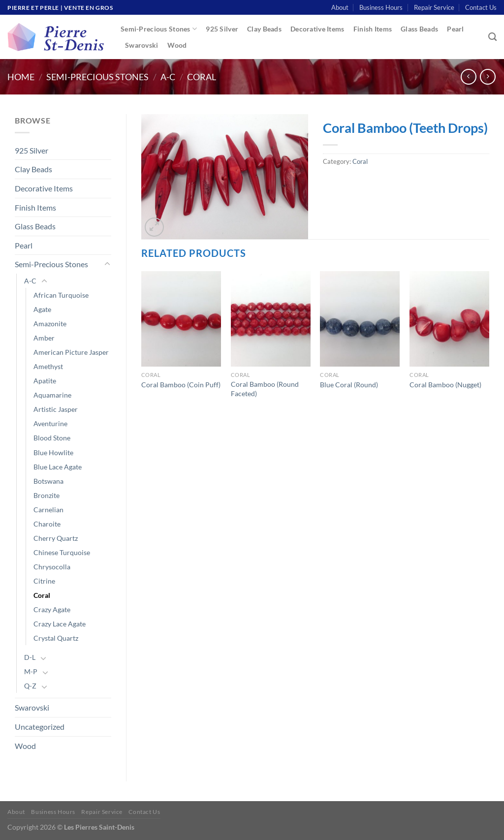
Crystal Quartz (56, 638)
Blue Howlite (53, 452)
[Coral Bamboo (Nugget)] (449, 319)
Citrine (44, 581)
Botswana (48, 481)
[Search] (492, 37)
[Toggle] (107, 264)
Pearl (455, 29)
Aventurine (50, 423)
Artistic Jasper (56, 409)
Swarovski (142, 45)
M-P (31, 671)
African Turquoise (61, 295)
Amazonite (50, 324)
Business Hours (381, 7)
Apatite (45, 381)
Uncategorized (40, 727)
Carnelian (48, 510)
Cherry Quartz (56, 538)
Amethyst (48, 366)
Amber (44, 338)
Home (21, 77)
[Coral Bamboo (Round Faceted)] (271, 319)
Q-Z (30, 686)
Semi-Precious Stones (159, 29)
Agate (42, 309)
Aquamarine (52, 395)
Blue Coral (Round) (349, 385)
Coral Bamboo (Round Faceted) (265, 389)
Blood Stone (52, 438)
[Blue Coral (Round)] (360, 319)
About (340, 7)
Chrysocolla (52, 567)
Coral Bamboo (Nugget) (445, 385)
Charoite (47, 524)
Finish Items (373, 29)
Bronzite (47, 495)
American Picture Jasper (71, 352)
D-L (30, 657)
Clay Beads (264, 29)
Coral (202, 77)
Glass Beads (419, 29)
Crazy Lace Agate (60, 624)
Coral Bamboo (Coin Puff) (181, 385)
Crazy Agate (52, 609)
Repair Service (434, 7)
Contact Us (481, 7)
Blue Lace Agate (58, 467)
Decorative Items (317, 29)
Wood (177, 45)
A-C (168, 77)
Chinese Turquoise (62, 552)
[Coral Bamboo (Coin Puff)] (181, 319)
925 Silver (222, 29)
